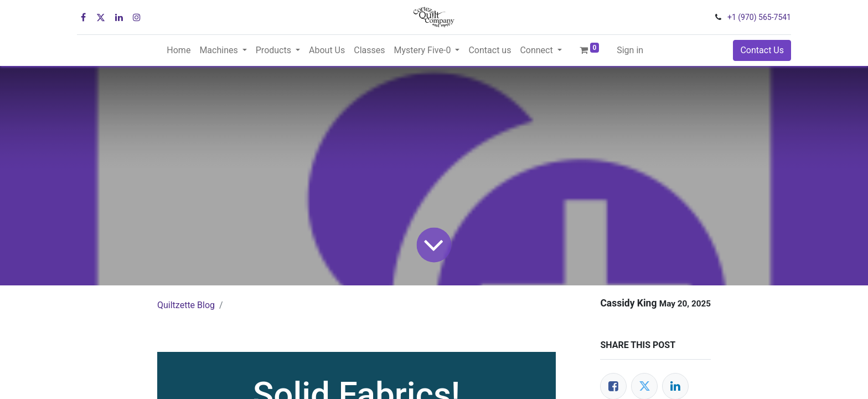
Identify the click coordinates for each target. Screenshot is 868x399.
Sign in (630, 50)
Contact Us (762, 50)
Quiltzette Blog (186, 305)
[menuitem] (179, 50)
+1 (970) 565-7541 (759, 17)
